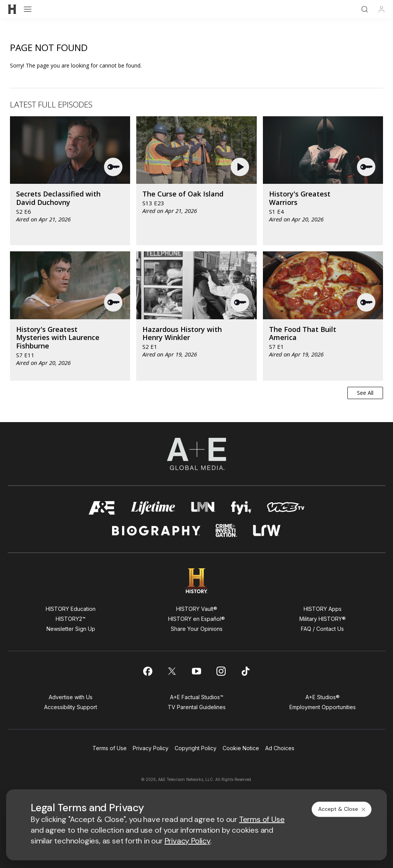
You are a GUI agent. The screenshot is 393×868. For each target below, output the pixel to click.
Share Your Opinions (197, 629)
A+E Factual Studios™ (197, 697)
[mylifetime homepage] (153, 508)
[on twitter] (172, 671)
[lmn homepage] (203, 508)
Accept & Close (342, 809)
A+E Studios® (323, 697)
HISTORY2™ (71, 619)
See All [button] (365, 393)
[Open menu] (28, 9)
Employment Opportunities (323, 707)
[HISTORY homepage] (197, 581)
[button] (114, 167)
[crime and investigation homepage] (226, 531)
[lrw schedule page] (267, 531)
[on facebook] (147, 671)
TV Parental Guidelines (197, 707)
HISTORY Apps (323, 609)
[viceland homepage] (286, 508)
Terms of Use (110, 748)
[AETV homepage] (102, 508)
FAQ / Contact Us (322, 629)
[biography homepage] (156, 531)
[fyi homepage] (241, 508)
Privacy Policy (151, 748)
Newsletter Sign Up (71, 629)
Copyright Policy (196, 748)
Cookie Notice (241, 748)
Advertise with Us (71, 697)
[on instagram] (221, 671)
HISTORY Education (71, 609)
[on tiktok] (246, 671)
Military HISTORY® (323, 619)
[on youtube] (196, 671)
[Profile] (381, 9)
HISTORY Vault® (197, 609)
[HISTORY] (12, 9)
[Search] (365, 9)
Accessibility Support (71, 707)
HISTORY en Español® (196, 619)
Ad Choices (280, 748)
